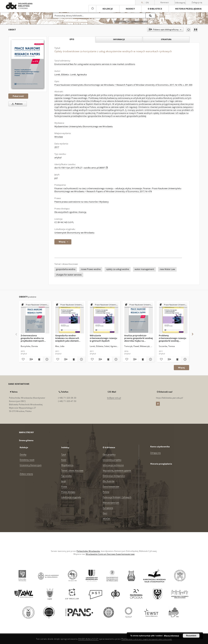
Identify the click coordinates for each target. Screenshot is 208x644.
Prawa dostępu (68, 492)
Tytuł (64, 454)
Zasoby (23, 454)
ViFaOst (106, 519)
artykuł (58, 158)
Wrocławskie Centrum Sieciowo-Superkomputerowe (110, 554)
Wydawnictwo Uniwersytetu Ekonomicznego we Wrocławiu (84, 126)
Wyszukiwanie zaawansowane (131, 21)
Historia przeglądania (188, 9)
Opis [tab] (72, 39)
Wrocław (59, 137)
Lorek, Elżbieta (62, 75)
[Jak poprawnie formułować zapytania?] (153, 21)
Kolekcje (108, 9)
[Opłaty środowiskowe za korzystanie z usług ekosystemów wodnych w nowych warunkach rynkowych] (28, 64)
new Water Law (167, 269)
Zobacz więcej (26, 474)
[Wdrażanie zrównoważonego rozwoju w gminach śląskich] (104, 318)
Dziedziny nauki (27, 460)
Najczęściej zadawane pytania (117, 470)
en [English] (147, 3)
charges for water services (69, 275)
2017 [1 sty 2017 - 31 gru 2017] (57, 147)
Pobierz (17, 104)
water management (144, 269)
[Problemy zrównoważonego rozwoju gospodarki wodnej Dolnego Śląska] (173, 318)
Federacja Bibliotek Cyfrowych (117, 497)
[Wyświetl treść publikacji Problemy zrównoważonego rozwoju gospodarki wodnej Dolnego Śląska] (177, 359)
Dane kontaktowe (111, 486)
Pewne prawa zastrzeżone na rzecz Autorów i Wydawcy (82, 202)
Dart (105, 513)
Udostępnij (180, 3)
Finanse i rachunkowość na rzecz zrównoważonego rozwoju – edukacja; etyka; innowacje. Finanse (102, 188)
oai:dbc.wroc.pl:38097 (96, 168)
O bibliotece (155, 9)
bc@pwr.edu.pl (114, 398)
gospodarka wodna (66, 269)
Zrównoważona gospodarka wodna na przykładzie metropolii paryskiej (32, 338)
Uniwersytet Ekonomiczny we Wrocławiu (74, 233)
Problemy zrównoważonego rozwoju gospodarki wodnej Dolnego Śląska (172, 338)
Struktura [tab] (166, 39)
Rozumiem (191, 636)
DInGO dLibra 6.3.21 (88, 639)
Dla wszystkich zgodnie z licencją (70, 212)
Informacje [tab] (119, 39)
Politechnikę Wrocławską (88, 551)
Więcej (181, 368)
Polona (106, 492)
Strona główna (26, 440)
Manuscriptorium (111, 502)
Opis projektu (109, 454)
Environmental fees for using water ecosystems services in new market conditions (95, 64)
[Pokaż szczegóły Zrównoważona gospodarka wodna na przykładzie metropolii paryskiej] (46, 359)
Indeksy (130, 9)
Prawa (64, 486)
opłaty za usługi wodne (118, 269)
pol (56, 178)
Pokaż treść (18, 96)
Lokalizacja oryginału (71, 497)
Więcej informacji (171, 636)
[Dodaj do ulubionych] (188, 30)
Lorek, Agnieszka (78, 75)
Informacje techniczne (113, 465)
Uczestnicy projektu (112, 460)
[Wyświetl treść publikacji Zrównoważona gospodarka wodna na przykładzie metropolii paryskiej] (39, 359)
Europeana (108, 508)
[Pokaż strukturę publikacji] (35, 305)
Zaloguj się (197, 2)
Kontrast (165, 2)
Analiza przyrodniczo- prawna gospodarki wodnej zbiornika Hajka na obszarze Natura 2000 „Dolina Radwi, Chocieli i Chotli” (139, 338)
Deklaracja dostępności (114, 476)
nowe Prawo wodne (91, 269)
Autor (64, 460)
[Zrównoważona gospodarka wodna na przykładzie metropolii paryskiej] (35, 318)
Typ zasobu (67, 476)
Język (64, 481)
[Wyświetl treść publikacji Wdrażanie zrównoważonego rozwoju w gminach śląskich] (108, 359)
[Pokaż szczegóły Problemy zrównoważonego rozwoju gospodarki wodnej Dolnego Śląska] (185, 359)
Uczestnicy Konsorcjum (31, 465)
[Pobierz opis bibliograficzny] (31, 359)
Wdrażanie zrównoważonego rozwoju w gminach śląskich (103, 338)
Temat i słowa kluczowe (72, 470)
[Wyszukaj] (150, 16)
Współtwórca (67, 465)
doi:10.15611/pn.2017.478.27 (68, 168)
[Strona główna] (92, 9)
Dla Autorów (109, 481)
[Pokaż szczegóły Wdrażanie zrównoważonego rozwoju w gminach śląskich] (116, 359)
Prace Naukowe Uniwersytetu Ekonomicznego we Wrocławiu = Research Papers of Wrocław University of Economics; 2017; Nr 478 (118, 190)
